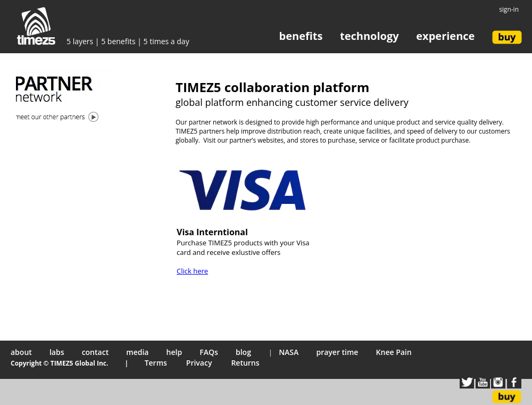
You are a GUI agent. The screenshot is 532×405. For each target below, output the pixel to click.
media (137, 352)
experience (445, 36)
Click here (192, 271)
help (174, 352)
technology (369, 36)
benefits (301, 36)
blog (243, 352)
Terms (157, 363)
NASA (289, 352)
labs (57, 352)
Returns (245, 363)
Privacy (200, 363)
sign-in (509, 9)
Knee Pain (394, 352)
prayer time (337, 352)
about (21, 352)
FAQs (209, 352)
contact (95, 352)
